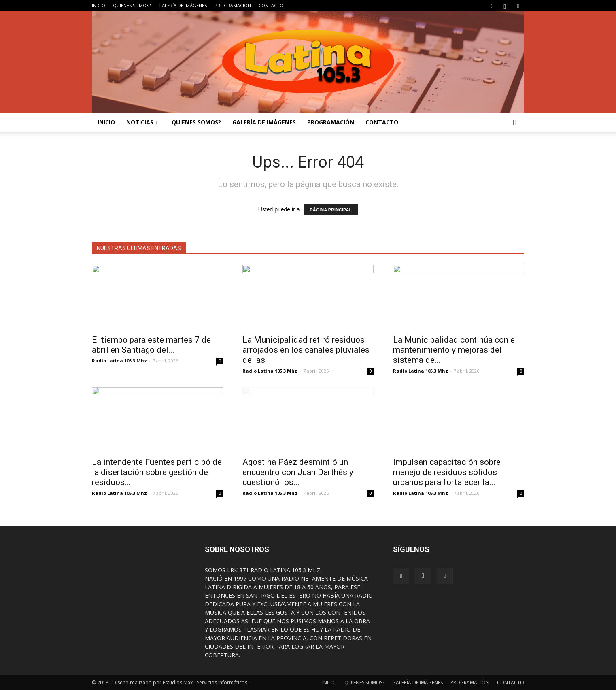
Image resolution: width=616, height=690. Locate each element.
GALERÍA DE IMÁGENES (183, 5)
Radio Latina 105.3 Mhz (119, 361)
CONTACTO (271, 5)
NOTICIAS (142, 122)
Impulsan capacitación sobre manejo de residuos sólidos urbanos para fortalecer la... (447, 472)
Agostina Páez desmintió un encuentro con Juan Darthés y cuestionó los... (298, 472)
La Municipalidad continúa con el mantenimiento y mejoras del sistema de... (455, 350)
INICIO (99, 5)
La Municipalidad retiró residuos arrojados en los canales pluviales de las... (306, 350)
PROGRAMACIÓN (233, 5)
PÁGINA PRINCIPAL (331, 210)
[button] (514, 122)
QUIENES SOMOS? (132, 5)
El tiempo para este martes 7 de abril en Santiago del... (151, 345)
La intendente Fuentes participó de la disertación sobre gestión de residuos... (157, 472)
